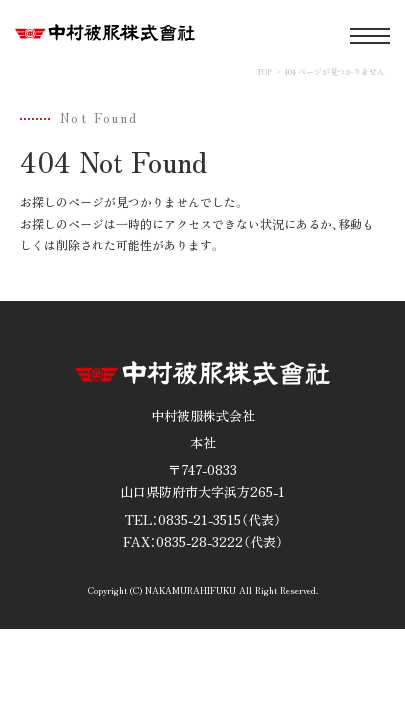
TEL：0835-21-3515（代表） (203, 519)
